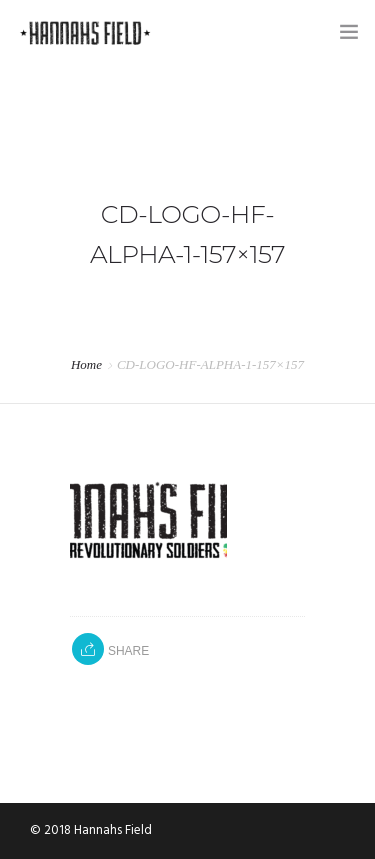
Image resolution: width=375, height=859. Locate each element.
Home (86, 364)
